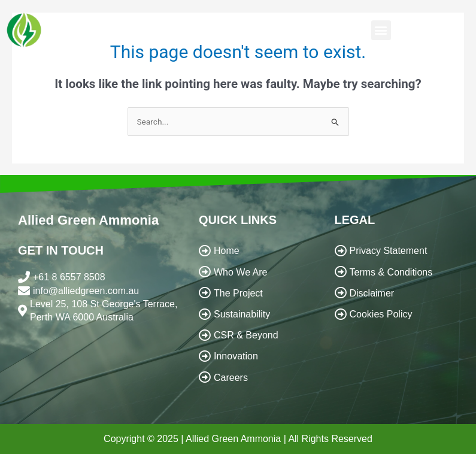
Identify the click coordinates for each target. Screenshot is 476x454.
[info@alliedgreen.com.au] (102, 291)
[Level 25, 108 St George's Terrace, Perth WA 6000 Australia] (102, 311)
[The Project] (257, 293)
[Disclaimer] (397, 293)
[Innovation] (257, 356)
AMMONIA (71, 36)
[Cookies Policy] (397, 314)
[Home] (257, 251)
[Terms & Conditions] (397, 272)
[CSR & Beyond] (257, 335)
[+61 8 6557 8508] (102, 277)
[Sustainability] (257, 314)
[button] (381, 30)
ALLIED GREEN (95, 24)
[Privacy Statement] (397, 251)
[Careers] (257, 378)
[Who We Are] (257, 272)
